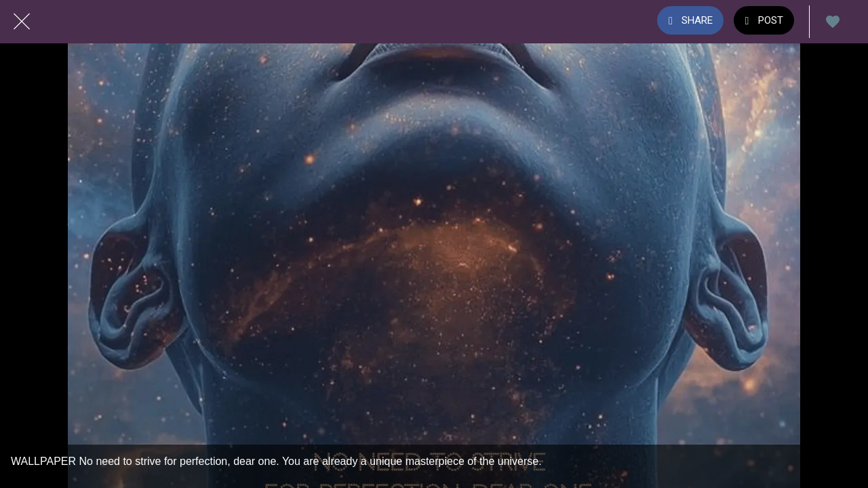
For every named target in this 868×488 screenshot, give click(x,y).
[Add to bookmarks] (833, 22)
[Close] (22, 22)
